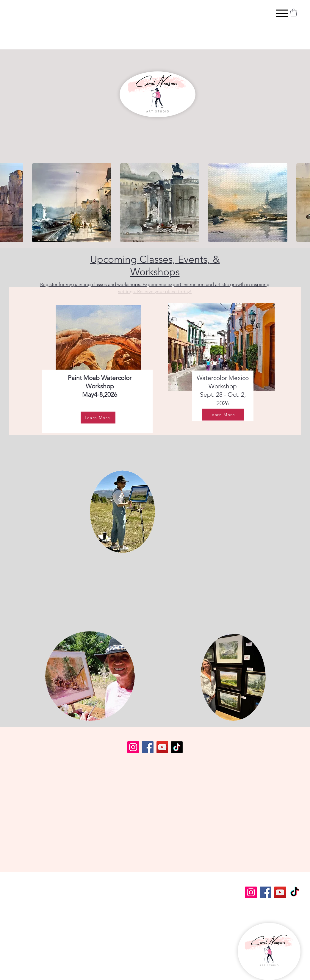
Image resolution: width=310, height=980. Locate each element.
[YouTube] (162, 747)
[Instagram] (133, 747)
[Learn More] (98, 418)
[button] (294, 12)
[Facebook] (148, 747)
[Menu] (282, 13)
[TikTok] (177, 747)
